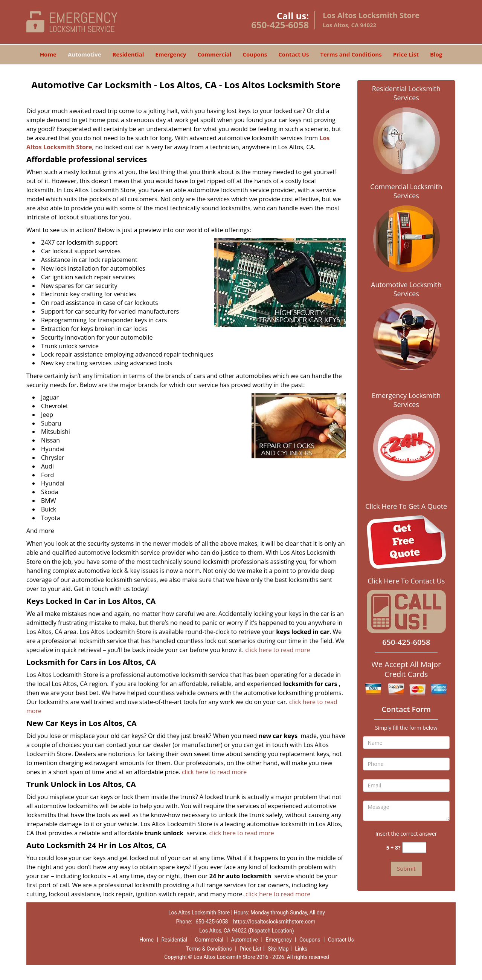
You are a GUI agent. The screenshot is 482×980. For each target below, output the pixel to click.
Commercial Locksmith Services (406, 191)
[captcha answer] (414, 848)
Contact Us (294, 54)
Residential (128, 54)
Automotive (85, 54)
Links (301, 949)
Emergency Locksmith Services (406, 400)
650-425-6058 (280, 25)
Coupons (255, 54)
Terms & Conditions (209, 949)
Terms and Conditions (351, 54)
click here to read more (278, 650)
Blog (436, 54)
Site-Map (278, 949)
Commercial (215, 54)
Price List (406, 54)
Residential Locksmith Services (406, 93)
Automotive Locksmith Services (406, 289)
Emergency (171, 54)
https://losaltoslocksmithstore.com (274, 922)
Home (48, 54)
